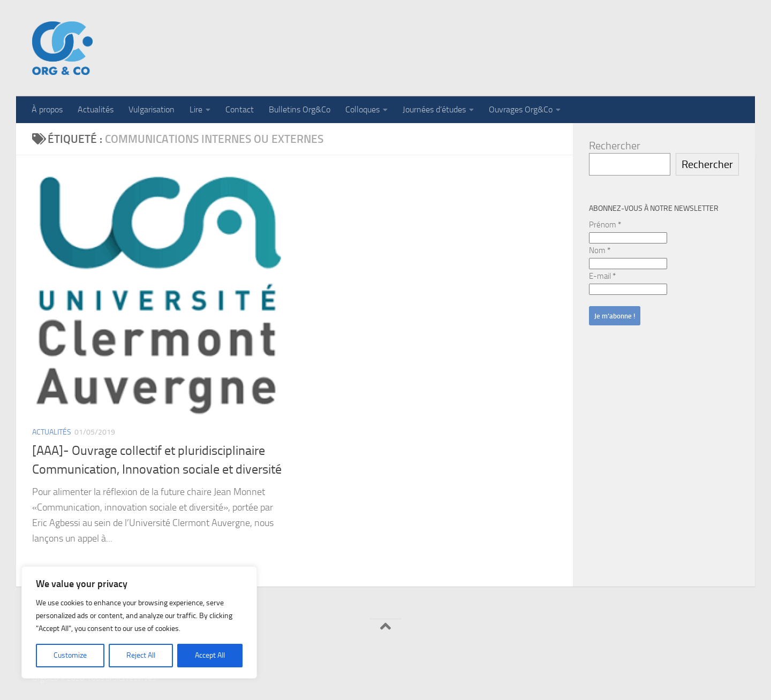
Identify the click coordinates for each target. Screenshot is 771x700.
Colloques (362, 109)
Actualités (96, 109)
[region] (139, 622)
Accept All (210, 655)
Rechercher (615, 146)
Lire (196, 109)
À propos (47, 109)
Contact (240, 109)
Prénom (605, 225)
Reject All (141, 655)
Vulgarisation (152, 109)
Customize (70, 655)
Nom (600, 250)
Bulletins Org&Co (300, 109)
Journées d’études (434, 109)
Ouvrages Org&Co (521, 109)
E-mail (602, 276)
